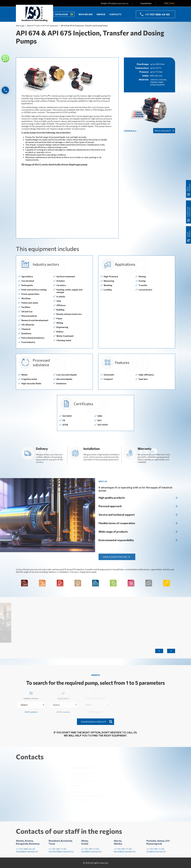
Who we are (86, 14)
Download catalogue (188, 212)
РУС (166, 3)
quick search (188, 234)
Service (101, 14)
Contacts (115, 14)
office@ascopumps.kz (118, 3)
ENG (172, 3)
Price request (163, 131)
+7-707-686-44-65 (157, 14)
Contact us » (130, 131)
